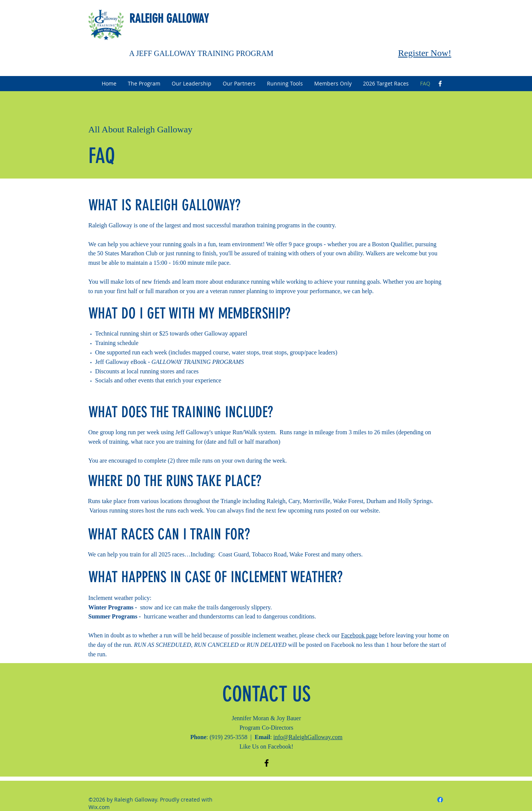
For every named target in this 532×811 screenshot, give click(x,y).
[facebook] (440, 84)
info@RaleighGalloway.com (308, 737)
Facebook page (359, 635)
